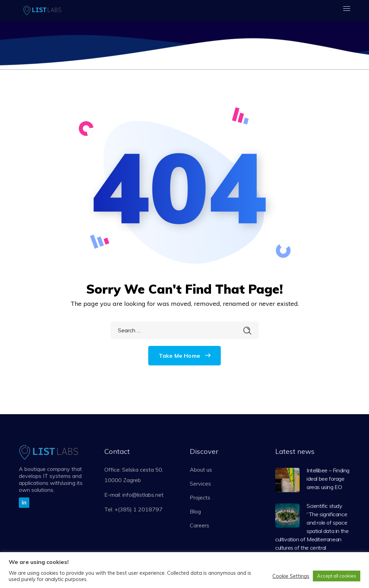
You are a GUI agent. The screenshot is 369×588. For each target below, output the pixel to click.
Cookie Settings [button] (291, 576)
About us (201, 470)
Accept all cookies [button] (337, 576)
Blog (195, 511)
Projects (200, 497)
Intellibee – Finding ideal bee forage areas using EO (328, 479)
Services (200, 483)
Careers (199, 525)
